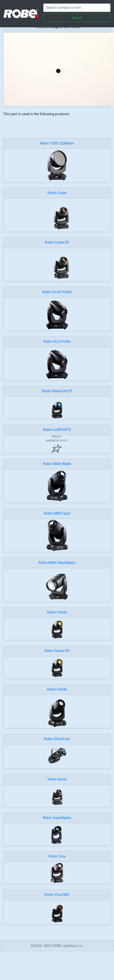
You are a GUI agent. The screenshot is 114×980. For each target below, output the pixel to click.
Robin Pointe (57, 689)
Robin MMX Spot (57, 513)
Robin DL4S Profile (57, 292)
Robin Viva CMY (57, 895)
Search (77, 18)
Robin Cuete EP (57, 242)
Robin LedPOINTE (57, 430)
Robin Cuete (57, 193)
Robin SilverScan (57, 739)
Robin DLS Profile (57, 342)
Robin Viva (57, 856)
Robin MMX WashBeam (57, 563)
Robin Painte (57, 612)
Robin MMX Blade (57, 464)
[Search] (77, 8)
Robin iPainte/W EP (57, 391)
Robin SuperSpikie (57, 818)
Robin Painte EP (57, 651)
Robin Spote (57, 779)
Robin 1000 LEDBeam (57, 143)
